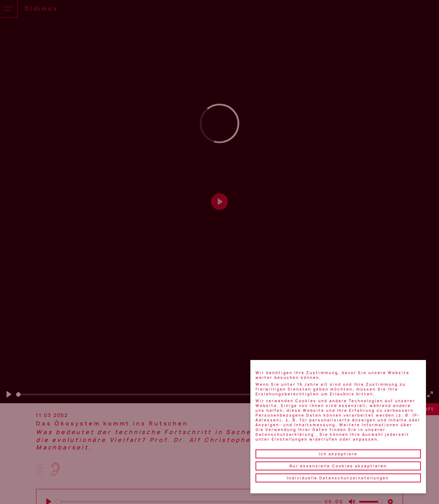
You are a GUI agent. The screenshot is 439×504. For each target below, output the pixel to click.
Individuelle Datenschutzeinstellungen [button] (338, 478)
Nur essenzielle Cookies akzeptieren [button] (338, 466)
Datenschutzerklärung (285, 434)
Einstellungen (290, 439)
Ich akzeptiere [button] (338, 454)
